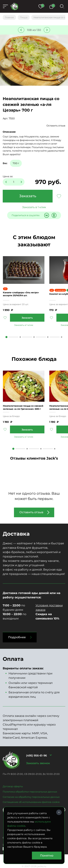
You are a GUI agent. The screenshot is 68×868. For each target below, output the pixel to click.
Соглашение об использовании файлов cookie (31, 802)
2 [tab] (20, 337)
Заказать (28, 196)
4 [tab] (48, 337)
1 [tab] (6, 337)
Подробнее (17, 637)
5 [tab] (62, 337)
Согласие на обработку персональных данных (31, 797)
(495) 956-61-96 (36, 755)
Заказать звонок (38, 763)
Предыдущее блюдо (21, 30)
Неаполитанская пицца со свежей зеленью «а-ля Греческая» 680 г (23, 407)
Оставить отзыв (56, 126)
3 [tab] (34, 337)
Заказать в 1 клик (34, 207)
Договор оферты (13, 786)
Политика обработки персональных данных (30, 792)
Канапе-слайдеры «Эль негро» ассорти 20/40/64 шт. (21, 294)
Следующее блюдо (47, 30)
